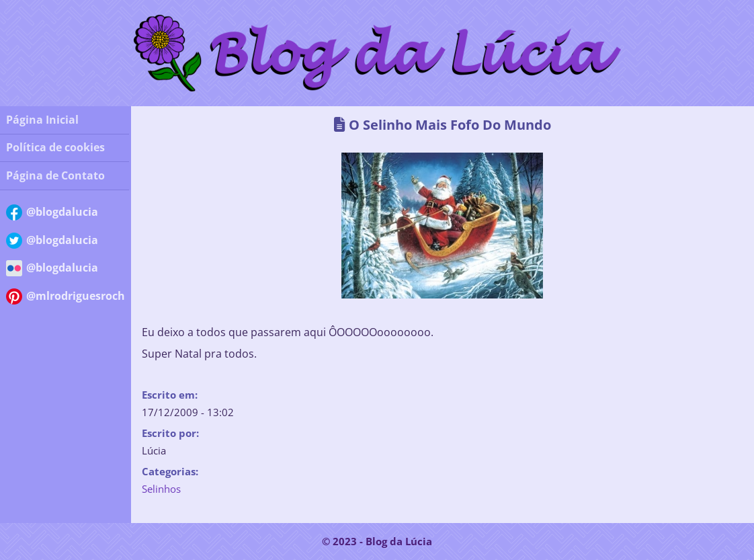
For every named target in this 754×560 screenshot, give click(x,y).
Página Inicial (42, 120)
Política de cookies (55, 147)
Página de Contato (55, 175)
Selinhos (161, 489)
